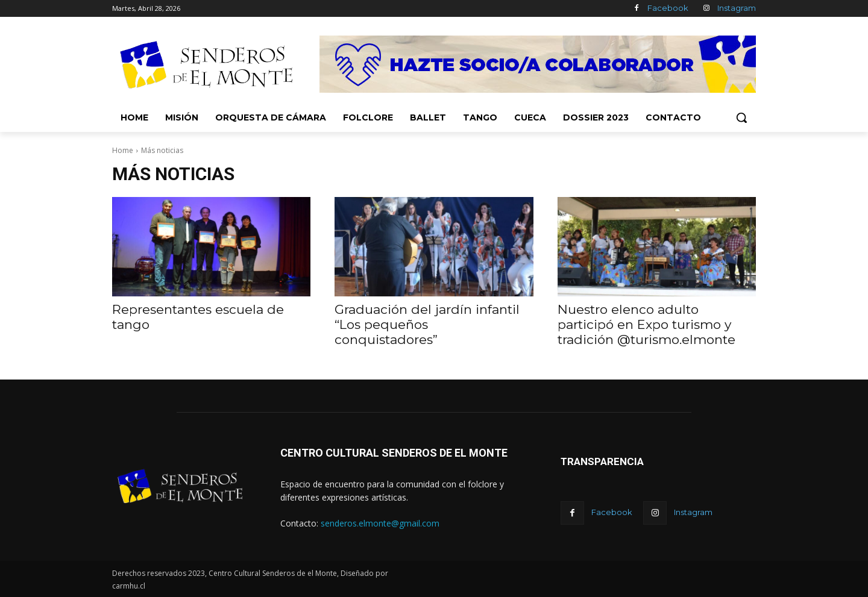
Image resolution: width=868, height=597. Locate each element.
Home (123, 150)
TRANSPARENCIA (602, 461)
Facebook (668, 8)
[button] (741, 117)
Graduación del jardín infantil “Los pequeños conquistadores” (427, 324)
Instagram (737, 8)
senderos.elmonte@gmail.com (380, 523)
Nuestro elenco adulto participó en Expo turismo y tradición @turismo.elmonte (646, 324)
